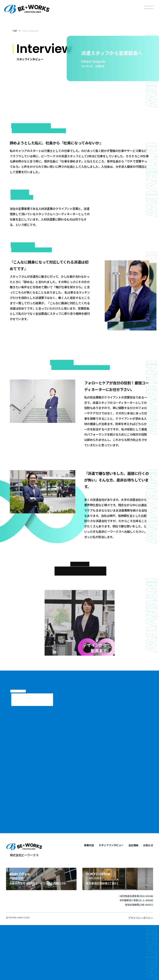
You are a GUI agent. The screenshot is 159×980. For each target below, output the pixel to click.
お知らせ (148, 900)
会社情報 (133, 900)
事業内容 (89, 900)
